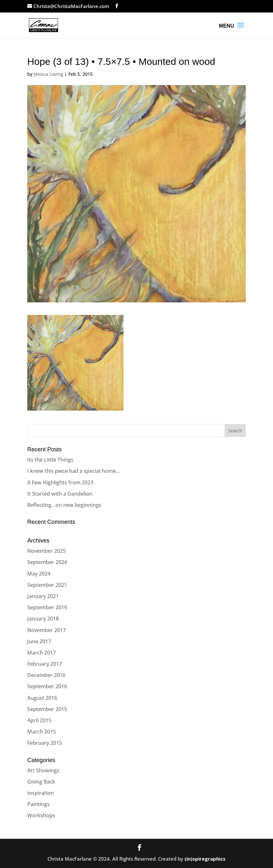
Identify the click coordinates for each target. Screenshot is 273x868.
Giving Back (41, 782)
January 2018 (43, 619)
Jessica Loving (48, 74)
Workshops (41, 815)
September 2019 (47, 607)
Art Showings (43, 770)
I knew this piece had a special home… (74, 471)
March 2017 (42, 653)
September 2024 (47, 562)
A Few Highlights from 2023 (60, 482)
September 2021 (47, 585)
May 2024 (39, 574)
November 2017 (47, 630)
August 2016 (42, 698)
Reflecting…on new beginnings (64, 505)
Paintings (38, 804)
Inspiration (41, 793)
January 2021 (43, 596)
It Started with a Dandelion (60, 494)
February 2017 (45, 664)
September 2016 (47, 686)
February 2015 (45, 743)
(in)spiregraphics (205, 859)
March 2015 (42, 732)
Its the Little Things (50, 460)
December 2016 (46, 675)
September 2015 (47, 709)
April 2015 (39, 720)
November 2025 (47, 551)
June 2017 (39, 641)
